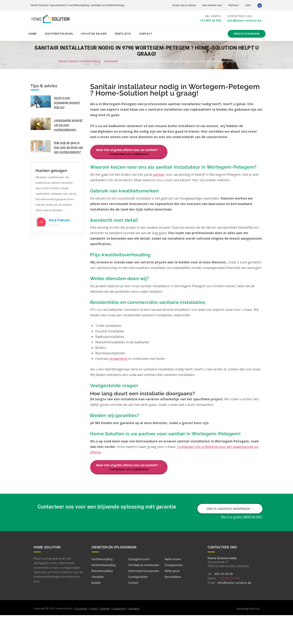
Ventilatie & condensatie (144, 594)
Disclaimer (81, 637)
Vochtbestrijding (59, 33)
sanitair (159, 183)
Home (33, 33)
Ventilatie (123, 33)
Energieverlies (174, 594)
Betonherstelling (102, 600)
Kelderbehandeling (104, 594)
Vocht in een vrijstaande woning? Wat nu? (67, 102)
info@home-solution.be (244, 21)
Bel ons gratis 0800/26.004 (241, 546)
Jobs (248, 5)
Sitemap (105, 637)
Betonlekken (173, 606)
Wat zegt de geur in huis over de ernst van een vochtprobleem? (68, 146)
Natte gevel (172, 600)
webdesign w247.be (248, 638)
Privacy (94, 637)
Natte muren (173, 588)
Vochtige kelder (94, 33)
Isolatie (96, 612)
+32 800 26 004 (211, 21)
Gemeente (111, 60)
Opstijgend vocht (139, 588)
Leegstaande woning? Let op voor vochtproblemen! (68, 124)
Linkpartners (119, 637)
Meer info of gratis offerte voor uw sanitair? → (129, 151)
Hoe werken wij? (212, 5)
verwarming (118, 375)
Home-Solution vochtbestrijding (79, 60)
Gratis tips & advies (184, 5)
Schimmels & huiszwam (144, 600)
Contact (146, 33)
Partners (234, 5)
